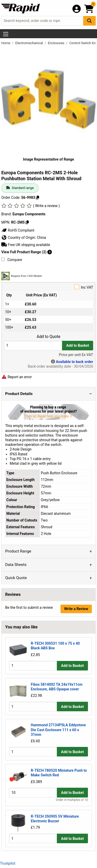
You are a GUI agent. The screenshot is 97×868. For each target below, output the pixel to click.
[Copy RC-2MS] (27, 222)
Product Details (19, 394)
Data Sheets (16, 565)
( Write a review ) (46, 206)
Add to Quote (48, 337)
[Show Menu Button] (6, 34)
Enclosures (57, 43)
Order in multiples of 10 (72, 800)
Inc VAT (48, 287)
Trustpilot (8, 863)
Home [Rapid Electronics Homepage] (6, 43)
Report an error (17, 377)
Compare (12, 260)
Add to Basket (78, 345)
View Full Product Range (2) (27, 252)
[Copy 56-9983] (38, 198)
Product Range (18, 551)
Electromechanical (29, 43)
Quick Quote (16, 578)
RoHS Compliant (18, 230)
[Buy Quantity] (33, 346)
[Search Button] (89, 21)
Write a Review (76, 609)
